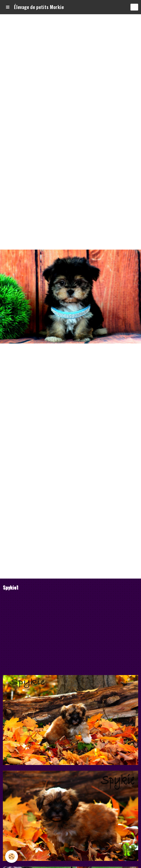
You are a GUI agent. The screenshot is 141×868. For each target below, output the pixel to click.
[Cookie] (12, 856)
